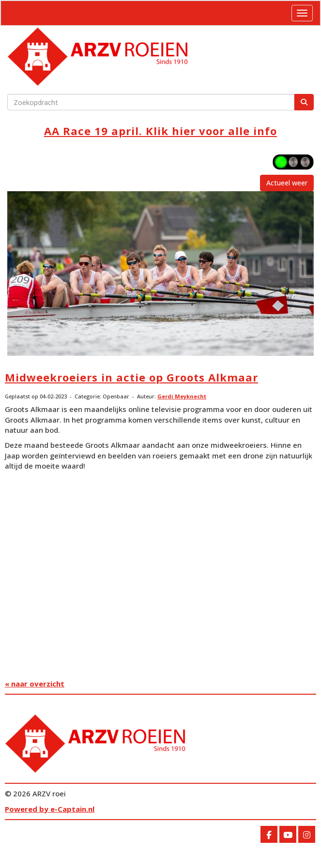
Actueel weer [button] (287, 183)
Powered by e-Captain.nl (50, 809)
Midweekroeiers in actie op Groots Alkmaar (131, 377)
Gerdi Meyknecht (182, 396)
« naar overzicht (35, 684)
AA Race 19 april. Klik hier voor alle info (160, 131)
